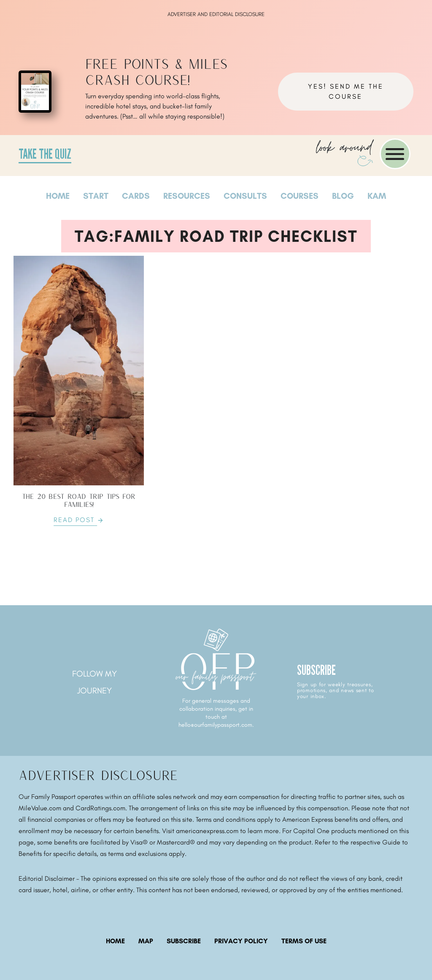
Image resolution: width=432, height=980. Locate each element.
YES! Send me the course (346, 91)
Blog (343, 196)
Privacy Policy (241, 941)
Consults (245, 196)
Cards (136, 196)
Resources (187, 196)
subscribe (184, 941)
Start (96, 196)
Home (58, 196)
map (146, 941)
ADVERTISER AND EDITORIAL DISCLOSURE (216, 14)
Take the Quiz (45, 154)
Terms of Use (304, 941)
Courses (300, 196)
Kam (377, 196)
